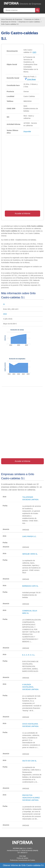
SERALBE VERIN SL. (30, 554)
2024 (5, 314)
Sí (4, 304)
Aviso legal (22, 856)
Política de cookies (22, 858)
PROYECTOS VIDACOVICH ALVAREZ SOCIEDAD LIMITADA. (31, 798)
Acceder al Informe (22, 214)
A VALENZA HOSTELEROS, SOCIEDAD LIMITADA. (31, 687)
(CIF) (34, 52)
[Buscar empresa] (20, 10)
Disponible (27, 132)
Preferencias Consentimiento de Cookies (22, 860)
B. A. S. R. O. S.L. (29, 655)
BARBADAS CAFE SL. (30, 586)
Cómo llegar (30, 79)
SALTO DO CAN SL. (30, 761)
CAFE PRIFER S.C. (29, 536)
